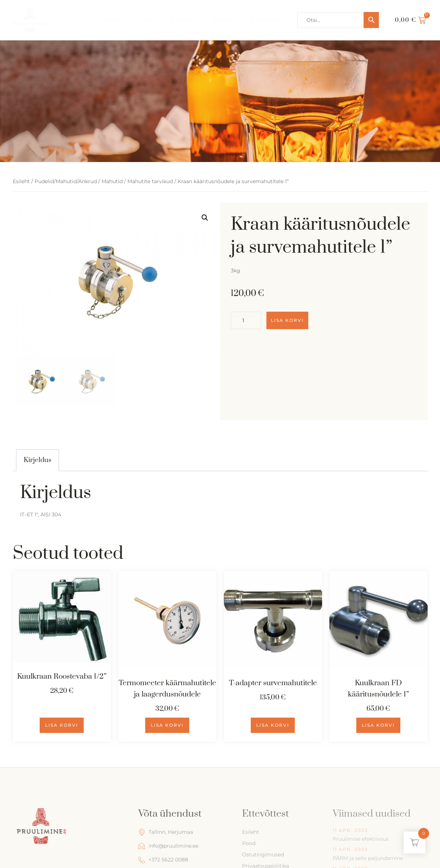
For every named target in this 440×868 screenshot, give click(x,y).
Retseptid (184, 20)
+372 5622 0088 (163, 860)
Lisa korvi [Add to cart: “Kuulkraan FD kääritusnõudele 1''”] (378, 725)
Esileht (114, 20)
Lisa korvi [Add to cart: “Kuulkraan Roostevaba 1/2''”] (62, 725)
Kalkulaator (269, 20)
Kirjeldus (37, 460)
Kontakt (225, 20)
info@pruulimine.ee (168, 846)
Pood (147, 20)
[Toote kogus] (246, 320)
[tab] (38, 460)
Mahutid (112, 181)
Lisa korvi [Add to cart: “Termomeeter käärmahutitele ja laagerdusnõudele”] (167, 725)
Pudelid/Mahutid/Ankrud (66, 181)
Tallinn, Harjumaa (166, 832)
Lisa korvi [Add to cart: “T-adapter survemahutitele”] (273, 725)
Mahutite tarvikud (150, 181)
